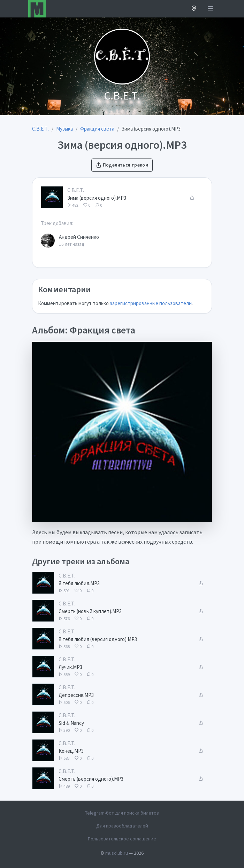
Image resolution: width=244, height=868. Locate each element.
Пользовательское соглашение (122, 839)
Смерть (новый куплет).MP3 (90, 611)
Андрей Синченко (79, 237)
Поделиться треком (122, 165)
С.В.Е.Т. (76, 190)
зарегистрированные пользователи (151, 303)
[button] (194, 9)
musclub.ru (117, 853)
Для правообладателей (122, 826)
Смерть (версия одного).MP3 (91, 779)
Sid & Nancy (71, 723)
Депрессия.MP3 (76, 695)
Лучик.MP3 (70, 667)
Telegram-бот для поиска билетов (122, 813)
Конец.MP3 (71, 751)
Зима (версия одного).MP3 (97, 198)
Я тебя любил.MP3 (79, 583)
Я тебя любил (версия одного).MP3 (98, 639)
